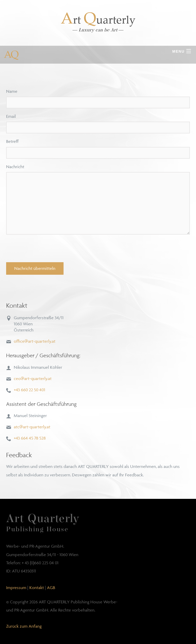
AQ (11, 54)
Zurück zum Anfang (24, 626)
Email (11, 116)
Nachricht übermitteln (35, 268)
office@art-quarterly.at (35, 341)
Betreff (12, 141)
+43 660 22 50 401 (29, 390)
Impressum (16, 588)
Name (12, 91)
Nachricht (15, 167)
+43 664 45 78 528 (30, 438)
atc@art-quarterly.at (32, 427)
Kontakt (37, 588)
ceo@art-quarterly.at (33, 378)
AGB (51, 588)
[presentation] (45, 248)
